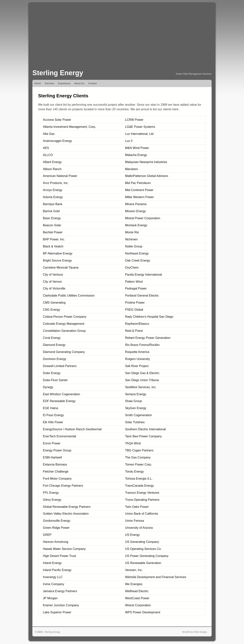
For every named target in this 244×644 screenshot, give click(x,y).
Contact (92, 83)
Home (38, 83)
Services (50, 83)
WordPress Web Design (194, 632)
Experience (64, 83)
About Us (79, 83)
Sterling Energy (58, 73)
